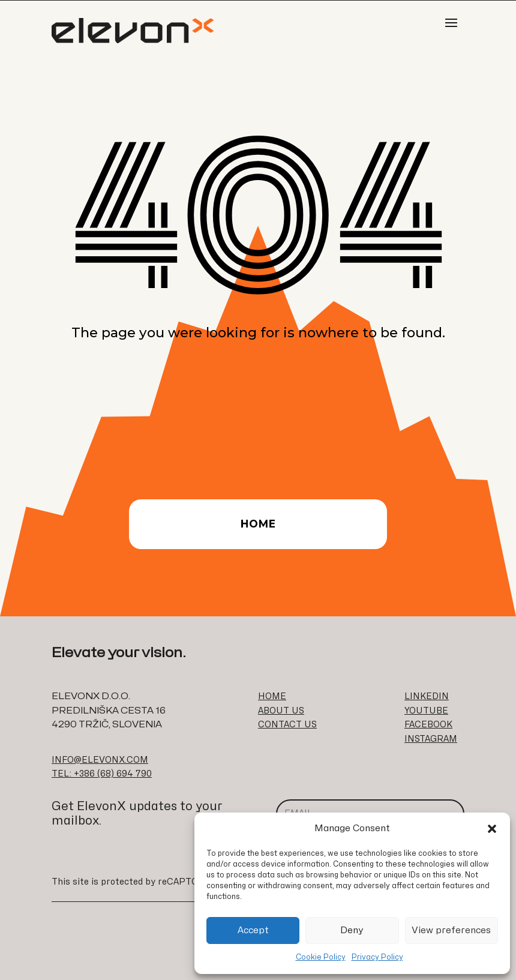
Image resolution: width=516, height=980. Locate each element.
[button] (492, 829)
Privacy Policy (377, 957)
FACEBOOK (428, 725)
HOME (272, 696)
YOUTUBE (426, 711)
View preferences (451, 930)
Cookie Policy (321, 957)
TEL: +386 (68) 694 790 (102, 774)
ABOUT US (281, 711)
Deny (352, 930)
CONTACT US (287, 725)
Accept (253, 930)
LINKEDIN (427, 696)
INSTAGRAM (431, 739)
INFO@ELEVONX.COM (100, 760)
